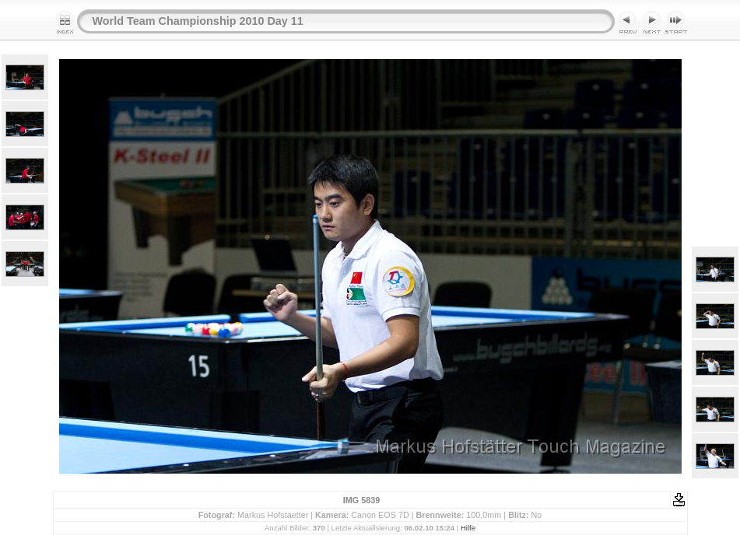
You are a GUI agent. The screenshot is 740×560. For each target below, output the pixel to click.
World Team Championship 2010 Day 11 (198, 21)
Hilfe (468, 528)
